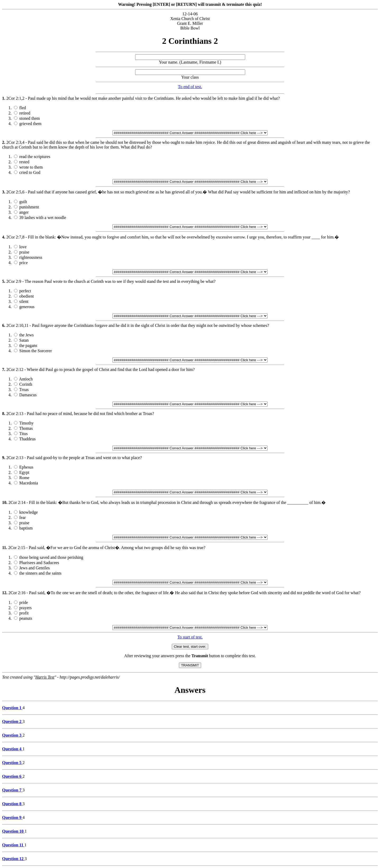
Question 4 (12, 749)
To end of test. (190, 87)
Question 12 (13, 859)
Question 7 (12, 790)
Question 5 (12, 763)
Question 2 (12, 721)
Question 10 (13, 831)
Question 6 (12, 776)
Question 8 (12, 804)
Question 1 (12, 708)
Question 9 (12, 817)
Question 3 (12, 735)
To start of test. (190, 637)
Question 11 (13, 845)
